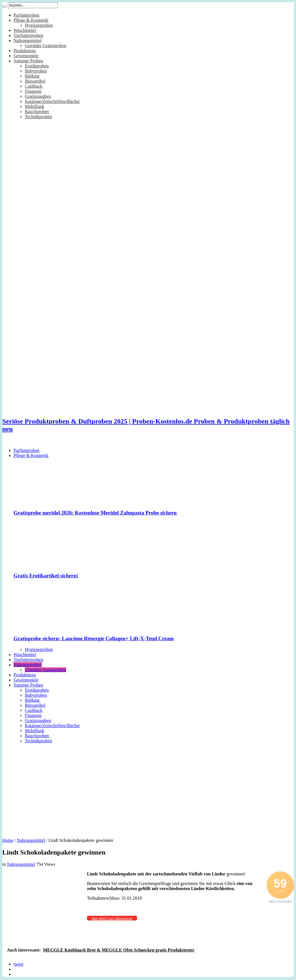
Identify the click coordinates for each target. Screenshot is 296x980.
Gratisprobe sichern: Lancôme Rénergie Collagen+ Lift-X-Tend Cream (94, 638)
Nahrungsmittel (28, 40)
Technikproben (38, 117)
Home (8, 840)
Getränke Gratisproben (45, 46)
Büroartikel (35, 81)
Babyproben (36, 71)
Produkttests (25, 51)
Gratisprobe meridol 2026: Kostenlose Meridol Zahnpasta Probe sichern (95, 513)
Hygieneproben (39, 25)
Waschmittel (25, 30)
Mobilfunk (34, 106)
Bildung (32, 76)
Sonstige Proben (28, 61)
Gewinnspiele (26, 56)
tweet (18, 964)
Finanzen (33, 91)
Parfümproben (27, 15)
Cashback (34, 86)
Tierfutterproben (28, 35)
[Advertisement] (148, 789)
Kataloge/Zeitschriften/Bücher (52, 101)
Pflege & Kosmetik (31, 20)
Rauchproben (37, 112)
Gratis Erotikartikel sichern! (46, 576)
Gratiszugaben (38, 96)
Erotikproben (37, 66)
